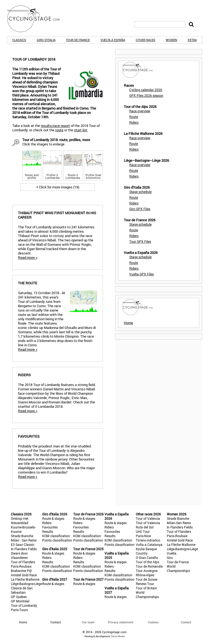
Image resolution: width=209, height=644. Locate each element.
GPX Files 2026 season (146, 95)
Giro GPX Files (140, 209)
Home (128, 323)
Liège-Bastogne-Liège (26, 584)
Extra (192, 40)
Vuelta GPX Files (142, 274)
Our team (88, 622)
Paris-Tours (19, 610)
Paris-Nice (143, 536)
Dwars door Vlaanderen (19, 555)
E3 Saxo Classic (23, 545)
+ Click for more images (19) (58, 187)
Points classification (57, 540)
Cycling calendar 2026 (146, 90)
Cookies (153, 622)
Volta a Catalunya (149, 545)
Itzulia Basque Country (146, 551)
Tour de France (78, 40)
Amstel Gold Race (24, 575)
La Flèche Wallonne (25, 579)
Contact (186, 622)
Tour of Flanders (23, 562)
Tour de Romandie (149, 566)
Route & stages (53, 518)
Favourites (50, 527)
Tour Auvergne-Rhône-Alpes (147, 573)
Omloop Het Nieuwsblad (20, 521)
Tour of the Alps (147, 562)
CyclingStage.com (37, 19)
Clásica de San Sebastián (22, 590)
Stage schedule (140, 192)
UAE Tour (143, 531)
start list (81, 130)
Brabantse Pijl (21, 571)
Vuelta (172, 553)
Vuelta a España (113, 40)
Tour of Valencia (148, 518)
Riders (134, 122)
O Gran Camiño (147, 558)
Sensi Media (118, 636)
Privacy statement (121, 622)
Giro (170, 558)
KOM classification (56, 536)
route (59, 130)
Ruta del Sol (145, 527)
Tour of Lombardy (24, 605)
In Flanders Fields (24, 549)
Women (171, 40)
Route (134, 117)
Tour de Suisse (147, 579)
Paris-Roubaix (21, 566)
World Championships (147, 595)
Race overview (140, 111)
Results (48, 531)
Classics (19, 40)
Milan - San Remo (24, 540)
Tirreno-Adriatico (148, 540)
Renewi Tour (145, 584)
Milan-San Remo (179, 523)
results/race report (55, 126)
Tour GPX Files (140, 241)
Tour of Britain (146, 588)
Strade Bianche (22, 536)
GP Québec (19, 597)
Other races (146, 40)
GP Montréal (20, 601)
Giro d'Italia (46, 40)
